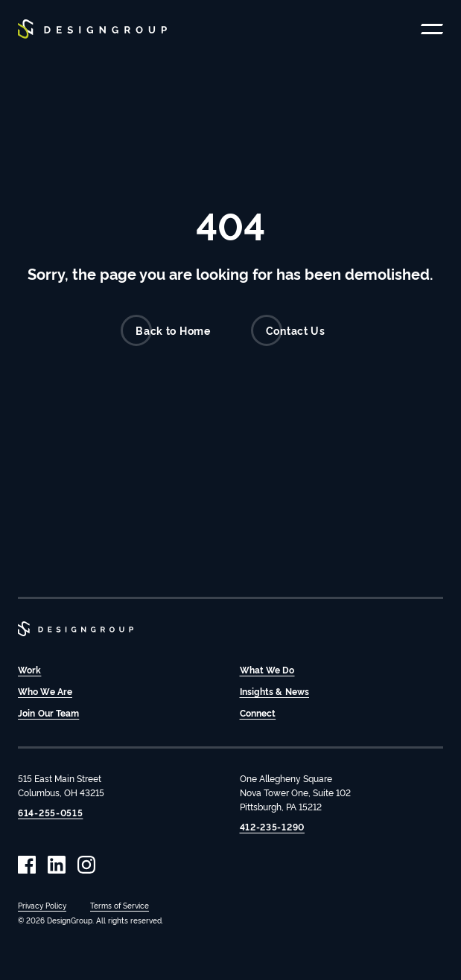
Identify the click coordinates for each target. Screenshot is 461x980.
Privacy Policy (42, 905)
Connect (258, 712)
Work (29, 669)
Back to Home (165, 330)
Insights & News (275, 691)
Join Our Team (48, 712)
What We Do (267, 669)
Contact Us (288, 330)
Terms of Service (120, 905)
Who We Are (45, 691)
